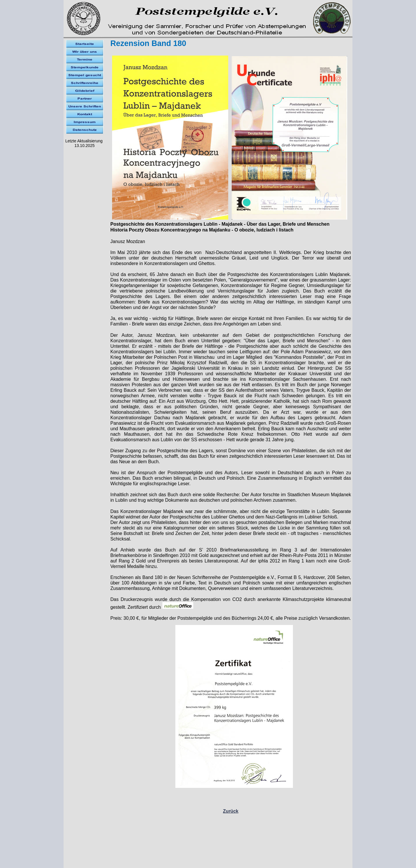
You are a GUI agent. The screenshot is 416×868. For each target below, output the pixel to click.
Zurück (231, 811)
